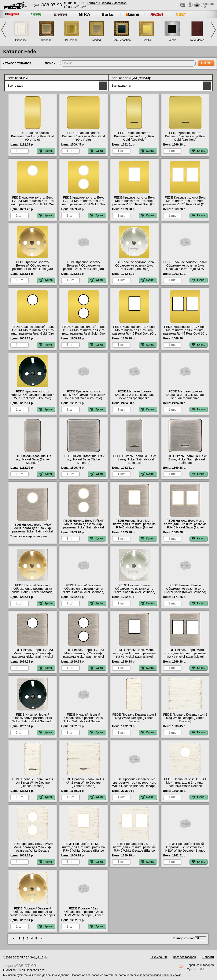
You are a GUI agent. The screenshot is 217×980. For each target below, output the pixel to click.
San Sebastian (122, 40)
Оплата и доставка (114, 3)
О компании (159, 957)
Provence (21, 40)
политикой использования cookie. (161, 975)
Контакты (93, 3)
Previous (4, 30)
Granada (46, 40)
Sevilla (147, 40)
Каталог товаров (185, 957)
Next (213, 30)
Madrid (97, 40)
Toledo (172, 40)
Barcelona (71, 40)
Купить (46, 151)
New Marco (197, 40)
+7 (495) (45, 5)
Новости (208, 957)
